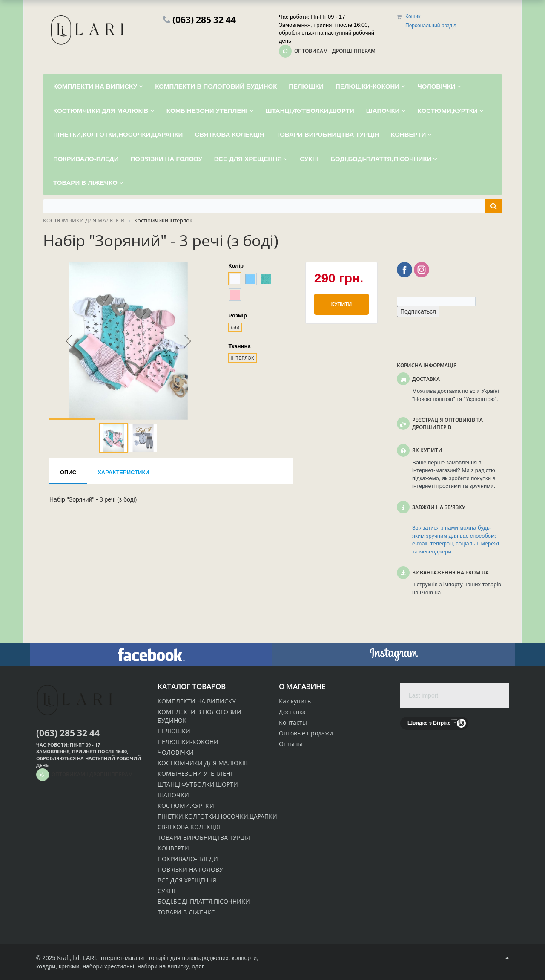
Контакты (293, 722)
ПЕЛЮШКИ (174, 731)
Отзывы (291, 744)
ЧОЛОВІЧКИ (176, 752)
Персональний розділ (431, 26)
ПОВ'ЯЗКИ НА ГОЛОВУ (190, 869)
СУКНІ (166, 891)
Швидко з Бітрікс (429, 723)
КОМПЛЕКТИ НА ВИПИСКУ (197, 701)
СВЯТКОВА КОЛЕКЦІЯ (189, 827)
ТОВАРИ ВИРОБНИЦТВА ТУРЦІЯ (204, 837)
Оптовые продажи (306, 733)
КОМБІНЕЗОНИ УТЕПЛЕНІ (195, 774)
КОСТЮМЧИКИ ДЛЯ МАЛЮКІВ (203, 763)
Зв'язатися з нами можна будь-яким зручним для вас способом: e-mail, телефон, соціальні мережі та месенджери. (456, 540)
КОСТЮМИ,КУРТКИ (186, 806)
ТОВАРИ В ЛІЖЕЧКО (187, 912)
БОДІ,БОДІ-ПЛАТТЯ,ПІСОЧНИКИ (204, 901)
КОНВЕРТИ (173, 848)
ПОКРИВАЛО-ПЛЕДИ (188, 859)
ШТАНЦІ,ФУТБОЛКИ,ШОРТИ (198, 784)
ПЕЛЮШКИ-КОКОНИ (188, 742)
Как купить (295, 701)
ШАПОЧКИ (173, 795)
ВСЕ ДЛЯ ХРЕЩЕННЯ (187, 880)
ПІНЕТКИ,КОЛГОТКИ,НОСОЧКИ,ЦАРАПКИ (217, 816)
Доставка (292, 712)
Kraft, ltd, (69, 958)
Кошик (413, 17)
